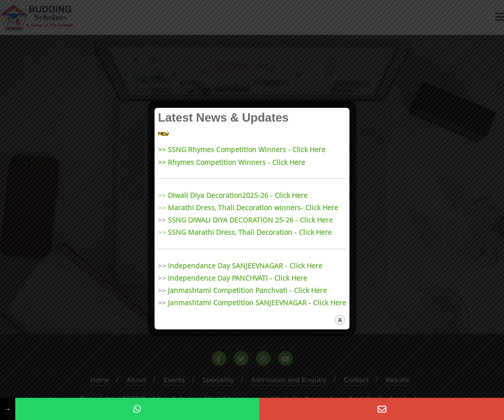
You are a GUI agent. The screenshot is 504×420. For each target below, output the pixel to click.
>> (233, 195)
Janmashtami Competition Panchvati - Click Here (247, 290)
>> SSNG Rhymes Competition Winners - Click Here (242, 149)
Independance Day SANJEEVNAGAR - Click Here (245, 266)
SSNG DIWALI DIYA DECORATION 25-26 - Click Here (250, 220)
